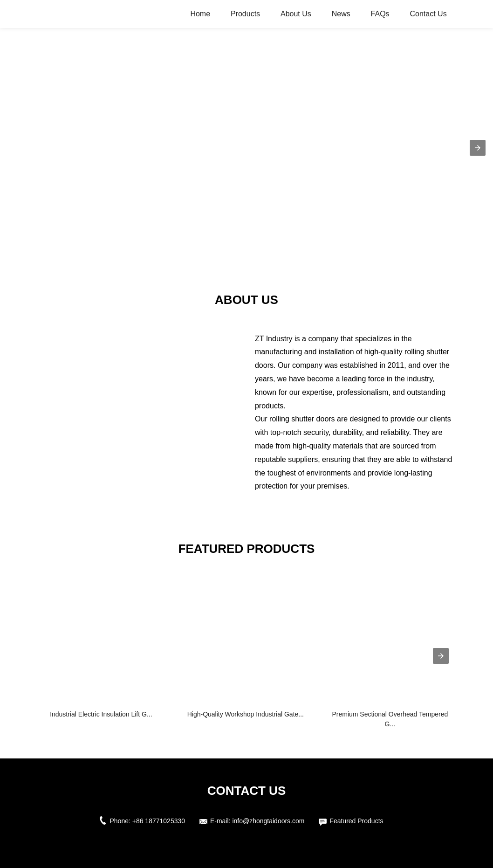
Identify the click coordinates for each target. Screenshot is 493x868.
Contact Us (428, 14)
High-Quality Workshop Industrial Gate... (246, 714)
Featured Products (356, 821)
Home (200, 14)
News (341, 14)
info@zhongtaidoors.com (268, 821)
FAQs (380, 14)
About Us (296, 14)
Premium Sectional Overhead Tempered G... (390, 719)
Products (245, 14)
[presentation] (441, 656)
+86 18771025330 (159, 821)
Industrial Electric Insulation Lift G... (101, 714)
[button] (478, 148)
